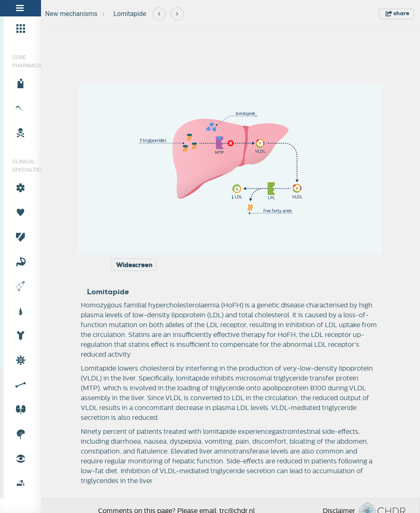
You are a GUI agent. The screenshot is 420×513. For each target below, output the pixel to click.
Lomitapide (130, 14)
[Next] (177, 14)
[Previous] (159, 14)
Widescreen (134, 265)
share (397, 13)
